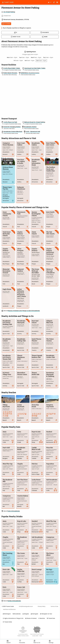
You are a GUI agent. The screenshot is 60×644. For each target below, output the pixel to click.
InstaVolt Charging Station (12, 127)
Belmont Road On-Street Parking (35, 122)
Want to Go (37, 642)
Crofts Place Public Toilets (12, 68)
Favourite (45, 33)
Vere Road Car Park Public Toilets (35, 68)
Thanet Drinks (8, 622)
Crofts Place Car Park (10, 122)
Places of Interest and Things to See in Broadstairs (24, 311)
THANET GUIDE (8, 2)
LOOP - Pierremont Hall (33, 132)
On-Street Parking (9, 12)
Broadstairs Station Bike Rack (13, 132)
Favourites (22, 642)
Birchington (7, 614)
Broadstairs (17, 614)
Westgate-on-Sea (47, 614)
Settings (51, 642)
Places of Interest (32, 618)
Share (45, 37)
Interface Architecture (9, 609)
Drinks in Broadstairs (14, 601)
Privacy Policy (42, 606)
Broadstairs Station (30, 127)
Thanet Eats (52, 618)
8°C (50, 2)
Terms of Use (54, 606)
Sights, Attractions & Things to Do (14, 618)
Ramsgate (35, 614)
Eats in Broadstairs (14, 511)
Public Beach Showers (10, 73)
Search (9, 642)
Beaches (42, 618)
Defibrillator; (30, 73)
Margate (26, 614)
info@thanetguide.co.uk (26, 606)
